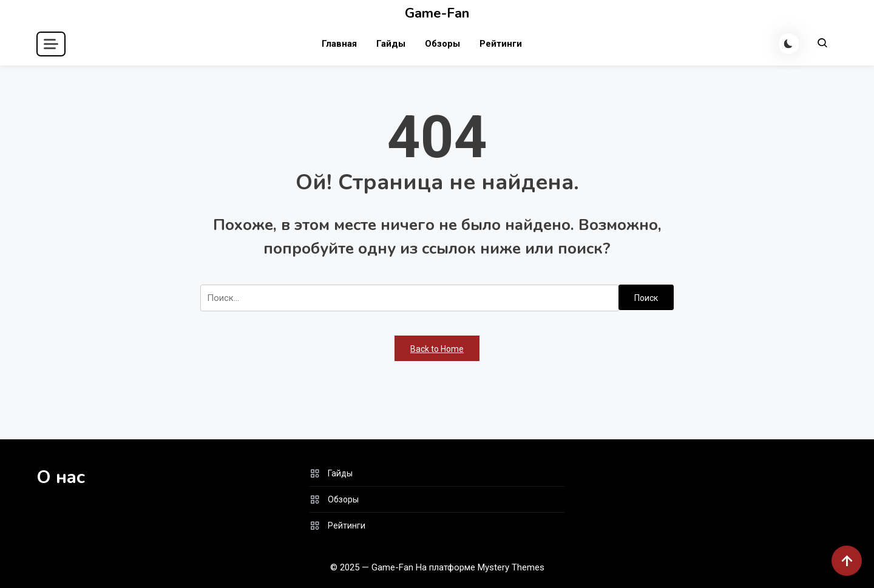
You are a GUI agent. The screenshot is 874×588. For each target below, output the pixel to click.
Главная (339, 44)
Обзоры (442, 44)
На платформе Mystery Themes (480, 567)
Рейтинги (500, 44)
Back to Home (437, 349)
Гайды (390, 44)
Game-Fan (437, 13)
